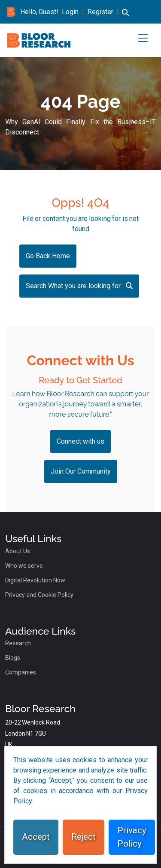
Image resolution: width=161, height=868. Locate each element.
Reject (84, 837)
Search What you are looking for (79, 286)
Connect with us (80, 441)
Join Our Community (81, 471)
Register (100, 12)
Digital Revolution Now (35, 580)
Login (70, 12)
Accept (36, 837)
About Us (18, 551)
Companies (21, 672)
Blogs (13, 658)
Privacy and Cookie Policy (39, 595)
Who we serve (24, 566)
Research (18, 643)
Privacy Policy (132, 837)
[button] (125, 16)
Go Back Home (48, 256)
